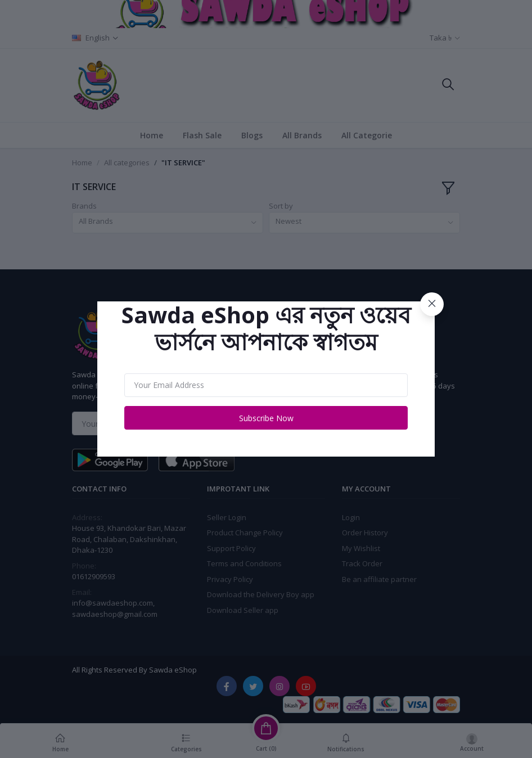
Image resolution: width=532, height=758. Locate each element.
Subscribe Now (266, 418)
